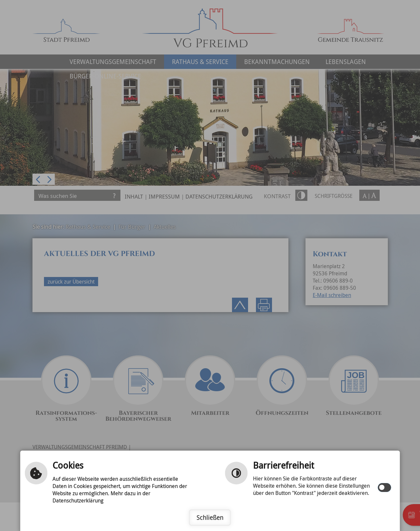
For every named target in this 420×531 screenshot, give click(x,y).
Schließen (210, 518)
